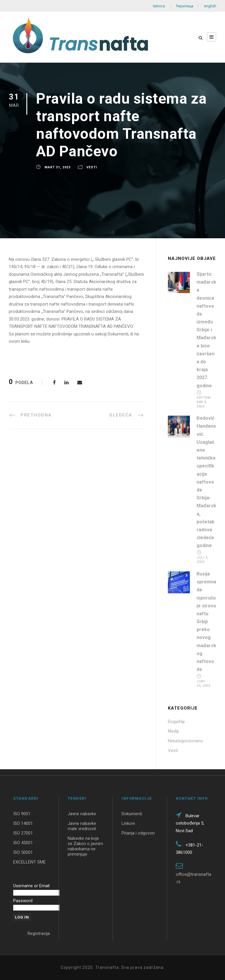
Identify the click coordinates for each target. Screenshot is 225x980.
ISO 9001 (22, 814)
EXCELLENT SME (29, 862)
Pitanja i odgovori (138, 833)
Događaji (176, 722)
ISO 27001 (23, 833)
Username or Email (31, 886)
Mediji (173, 731)
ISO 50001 (23, 852)
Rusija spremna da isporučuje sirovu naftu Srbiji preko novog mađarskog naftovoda (206, 622)
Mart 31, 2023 (58, 167)
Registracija (39, 933)
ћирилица (185, 6)
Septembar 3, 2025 (203, 402)
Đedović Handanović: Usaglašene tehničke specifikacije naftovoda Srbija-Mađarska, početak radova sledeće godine (206, 482)
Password (23, 901)
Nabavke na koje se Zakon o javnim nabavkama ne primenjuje (85, 846)
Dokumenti (132, 814)
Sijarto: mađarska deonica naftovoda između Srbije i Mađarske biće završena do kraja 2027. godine (206, 330)
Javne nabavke (82, 814)
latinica (159, 6)
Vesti (92, 167)
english (210, 6)
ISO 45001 (23, 843)
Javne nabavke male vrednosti (82, 826)
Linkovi (128, 823)
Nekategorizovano (185, 741)
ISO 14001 (23, 823)
